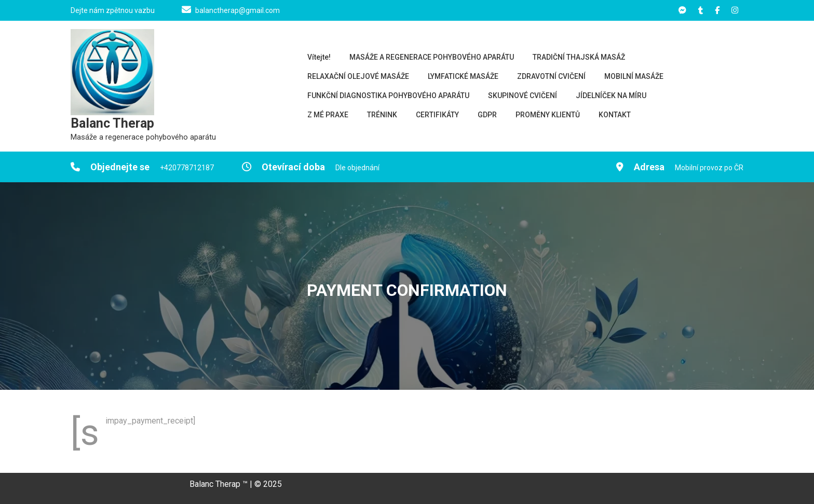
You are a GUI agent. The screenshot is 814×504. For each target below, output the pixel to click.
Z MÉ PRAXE (328, 115)
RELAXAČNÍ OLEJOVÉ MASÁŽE (358, 76)
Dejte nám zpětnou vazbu (113, 10)
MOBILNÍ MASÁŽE (634, 76)
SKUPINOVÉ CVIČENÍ (523, 96)
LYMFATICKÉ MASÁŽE (463, 76)
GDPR (487, 115)
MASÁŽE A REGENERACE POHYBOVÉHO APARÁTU (432, 57)
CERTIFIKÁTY (437, 115)
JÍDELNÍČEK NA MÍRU (611, 96)
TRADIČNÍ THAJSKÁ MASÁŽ (579, 57)
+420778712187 (187, 168)
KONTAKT (615, 115)
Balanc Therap (112, 123)
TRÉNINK (382, 115)
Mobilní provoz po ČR (709, 168)
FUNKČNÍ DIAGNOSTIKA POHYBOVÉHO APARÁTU (388, 96)
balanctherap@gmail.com (238, 10)
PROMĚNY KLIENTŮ (548, 115)
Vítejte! (319, 57)
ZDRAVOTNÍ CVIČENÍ (551, 76)
